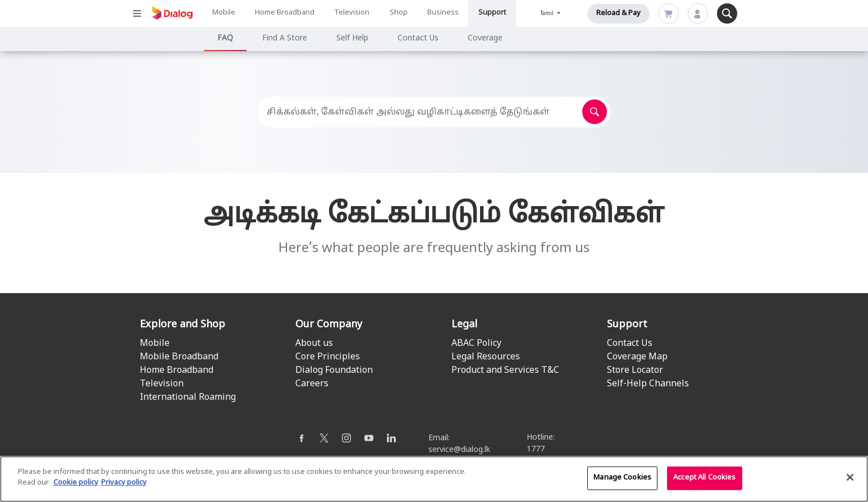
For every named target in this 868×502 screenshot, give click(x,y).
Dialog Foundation (334, 371)
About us (314, 344)
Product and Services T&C (505, 371)
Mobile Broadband (179, 357)
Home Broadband (285, 13)
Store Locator (635, 371)
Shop (399, 13)
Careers (312, 384)
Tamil (548, 14)
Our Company (329, 325)
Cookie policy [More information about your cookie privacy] (76, 485)
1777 (536, 449)
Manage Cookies (622, 480)
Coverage (485, 38)
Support (492, 13)
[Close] (850, 479)
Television (352, 13)
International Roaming (188, 398)
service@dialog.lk (459, 450)
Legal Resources (486, 357)
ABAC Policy (476, 344)
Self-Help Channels (648, 384)
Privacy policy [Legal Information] (124, 485)
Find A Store (285, 38)
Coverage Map (637, 357)
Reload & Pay (618, 13)
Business (443, 13)
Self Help (352, 38)
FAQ (225, 38)
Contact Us (418, 38)
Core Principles (328, 357)
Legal (464, 325)
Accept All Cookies (704, 480)
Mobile (224, 13)
